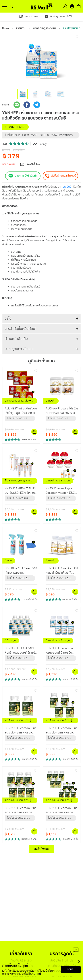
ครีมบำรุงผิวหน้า (72, 28)
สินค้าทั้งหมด (41, 849)
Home (6, 28)
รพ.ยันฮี (67, 187)
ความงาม (21, 28)
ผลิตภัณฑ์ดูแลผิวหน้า (44, 28)
